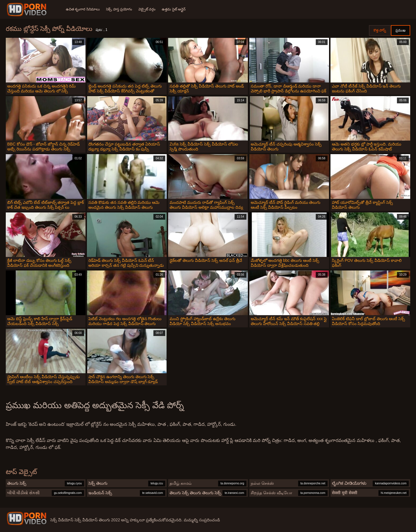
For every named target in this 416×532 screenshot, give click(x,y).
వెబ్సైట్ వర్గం (148, 9)
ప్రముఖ (401, 30)
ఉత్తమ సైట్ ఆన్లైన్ (175, 9)
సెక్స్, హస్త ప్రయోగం (120, 9)
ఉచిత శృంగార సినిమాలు (83, 9)
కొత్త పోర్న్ (380, 30)
